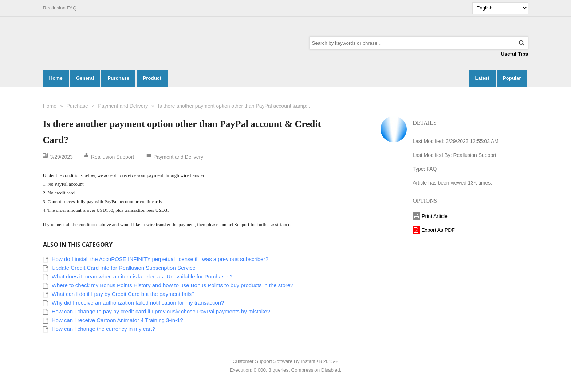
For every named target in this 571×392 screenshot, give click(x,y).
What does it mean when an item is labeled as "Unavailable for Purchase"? (142, 276)
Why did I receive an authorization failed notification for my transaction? (138, 303)
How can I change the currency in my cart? (103, 329)
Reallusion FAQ (60, 8)
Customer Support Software (263, 361)
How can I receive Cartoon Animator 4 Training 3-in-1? (117, 320)
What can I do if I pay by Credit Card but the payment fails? (123, 294)
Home (50, 106)
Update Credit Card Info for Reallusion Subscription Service (124, 268)
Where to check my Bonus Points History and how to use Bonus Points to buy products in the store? (173, 285)
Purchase (77, 106)
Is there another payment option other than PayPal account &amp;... (235, 106)
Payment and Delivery (123, 106)
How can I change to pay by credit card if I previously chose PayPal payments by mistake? (161, 311)
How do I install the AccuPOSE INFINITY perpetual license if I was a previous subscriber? (160, 259)
